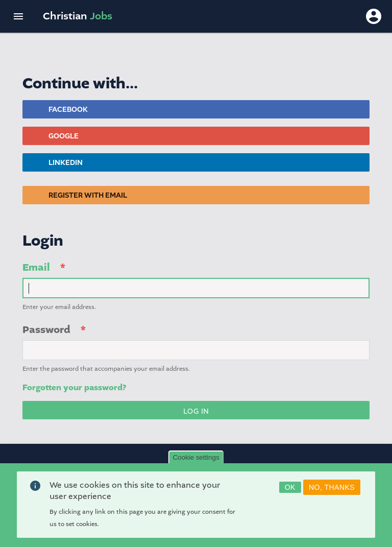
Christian (78, 16)
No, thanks (332, 491)
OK (290, 491)
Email (36, 267)
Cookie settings (196, 461)
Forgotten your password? (74, 388)
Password (46, 330)
